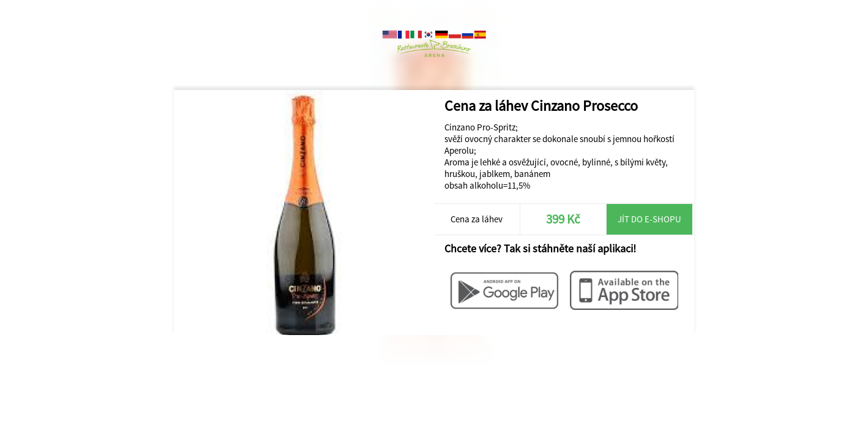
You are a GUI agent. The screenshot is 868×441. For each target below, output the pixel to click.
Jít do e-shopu (649, 219)
